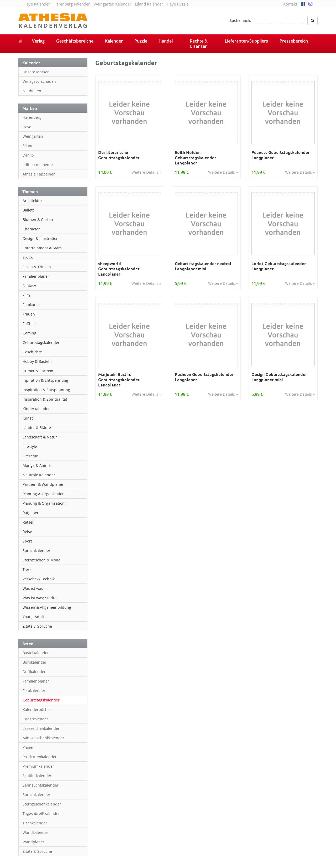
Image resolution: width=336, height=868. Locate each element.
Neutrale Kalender (39, 475)
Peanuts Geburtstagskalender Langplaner (280, 155)
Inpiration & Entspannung (45, 380)
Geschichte (32, 352)
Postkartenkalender (40, 757)
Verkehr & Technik (39, 579)
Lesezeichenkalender (41, 728)
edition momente (38, 165)
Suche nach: (240, 20)
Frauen (29, 314)
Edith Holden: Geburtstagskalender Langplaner (195, 157)
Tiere (27, 569)
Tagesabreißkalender (41, 813)
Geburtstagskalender (41, 342)
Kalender (114, 41)
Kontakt (290, 4)
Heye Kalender (37, 4)
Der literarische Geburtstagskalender (119, 155)
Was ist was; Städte (40, 598)
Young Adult (33, 617)
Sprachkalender (36, 551)
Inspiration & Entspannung (46, 390)
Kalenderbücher (37, 709)
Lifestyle (30, 446)
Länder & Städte (37, 428)
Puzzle (141, 41)
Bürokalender (35, 662)
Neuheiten (32, 91)
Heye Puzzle (178, 4)
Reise (27, 532)
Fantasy (29, 286)
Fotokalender (34, 691)
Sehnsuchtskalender (41, 785)
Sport (27, 541)
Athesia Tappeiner (39, 174)
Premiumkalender (38, 766)
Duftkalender (34, 672)
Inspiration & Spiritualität (45, 399)
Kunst (28, 418)
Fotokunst (31, 305)
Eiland (28, 146)
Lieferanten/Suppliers (246, 41)
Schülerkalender (37, 776)
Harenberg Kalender (72, 4)
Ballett (28, 210)
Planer (28, 747)
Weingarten (33, 136)
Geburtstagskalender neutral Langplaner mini (203, 266)
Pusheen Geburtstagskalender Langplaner (204, 377)
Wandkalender (35, 832)
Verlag (38, 41)
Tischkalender (35, 823)
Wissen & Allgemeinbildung (47, 607)
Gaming (29, 333)
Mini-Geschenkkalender (43, 738)
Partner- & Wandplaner (43, 484)
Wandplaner (33, 842)
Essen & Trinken (37, 267)
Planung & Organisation (44, 494)
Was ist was (33, 588)
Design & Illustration (41, 238)
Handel (166, 41)
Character (31, 229)
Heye (27, 127)
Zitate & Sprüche (37, 626)
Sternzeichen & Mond (42, 560)
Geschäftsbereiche (75, 41)
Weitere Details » (146, 172)
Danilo (28, 155)
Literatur (30, 456)
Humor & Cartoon (38, 371)
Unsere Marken (36, 72)
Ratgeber (31, 513)
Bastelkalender (36, 653)
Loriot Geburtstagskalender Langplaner (279, 266)
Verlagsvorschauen (39, 81)
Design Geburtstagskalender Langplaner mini (279, 377)
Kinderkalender (36, 409)
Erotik (28, 257)
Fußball (29, 324)
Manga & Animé (37, 465)
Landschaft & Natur (40, 437)
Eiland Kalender (149, 4)
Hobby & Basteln (37, 361)
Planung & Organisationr (44, 503)
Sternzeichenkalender (42, 804)
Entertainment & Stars (42, 248)
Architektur (32, 201)
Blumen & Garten (38, 219)
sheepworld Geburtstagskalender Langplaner (119, 268)
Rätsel (28, 522)
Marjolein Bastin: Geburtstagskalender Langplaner (119, 379)
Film (26, 295)
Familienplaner (36, 276)
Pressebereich (294, 41)
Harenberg (32, 117)
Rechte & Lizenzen (199, 44)
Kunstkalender (35, 719)
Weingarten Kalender (112, 4)
